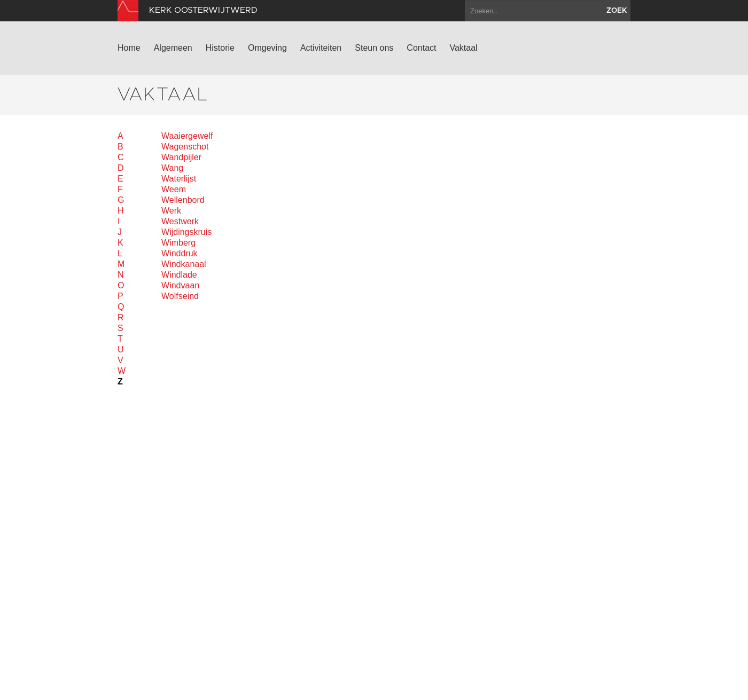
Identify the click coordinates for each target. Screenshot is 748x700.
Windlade (179, 275)
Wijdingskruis (186, 232)
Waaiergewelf (187, 136)
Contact (421, 48)
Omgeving (267, 48)
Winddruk (180, 253)
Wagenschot (185, 147)
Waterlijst (179, 179)
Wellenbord (183, 200)
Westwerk (180, 221)
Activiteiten (321, 48)
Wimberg (178, 243)
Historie (220, 48)
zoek (617, 11)
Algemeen (173, 48)
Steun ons (374, 48)
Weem (174, 189)
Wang (172, 168)
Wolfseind (180, 296)
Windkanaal (184, 264)
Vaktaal (463, 48)
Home (129, 48)
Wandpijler (181, 157)
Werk (171, 211)
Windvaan (180, 285)
